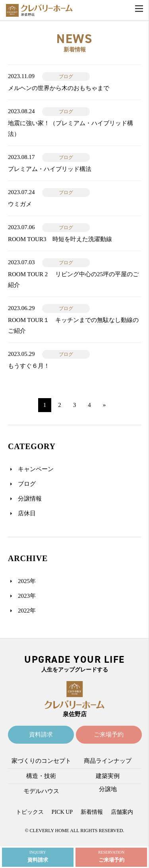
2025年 (27, 581)
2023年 (27, 596)
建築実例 (108, 776)
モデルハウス (41, 791)
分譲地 (108, 789)
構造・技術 (41, 776)
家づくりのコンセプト (41, 761)
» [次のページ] (104, 405)
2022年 (27, 611)
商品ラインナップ (108, 761)
